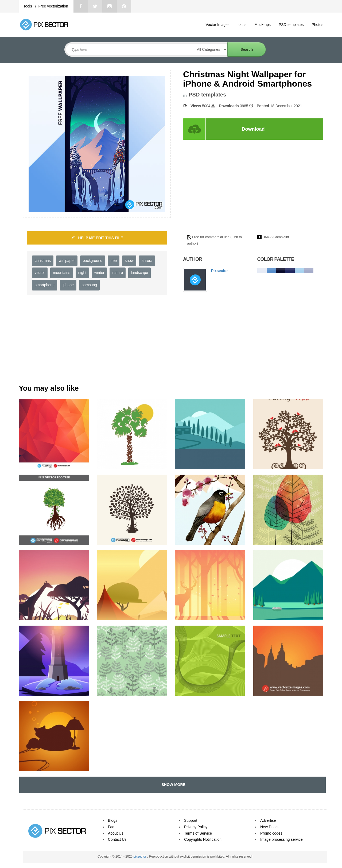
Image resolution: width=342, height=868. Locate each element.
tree (114, 261)
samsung (89, 285)
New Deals (269, 827)
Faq (111, 827)
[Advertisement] (228, 190)
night (82, 273)
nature (118, 273)
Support (191, 820)
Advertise (268, 820)
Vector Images (217, 25)
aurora (147, 261)
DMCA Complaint (276, 237)
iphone (68, 285)
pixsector (140, 857)
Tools (28, 6)
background (93, 261)
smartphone (45, 285)
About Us (116, 833)
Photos (317, 25)
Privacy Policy (196, 827)
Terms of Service (198, 833)
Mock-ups (263, 25)
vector (40, 273)
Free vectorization (53, 6)
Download (253, 129)
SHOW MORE (172, 785)
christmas (43, 261)
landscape (139, 273)
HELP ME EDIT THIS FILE (97, 238)
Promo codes (271, 833)
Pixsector (219, 271)
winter (99, 273)
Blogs (113, 820)
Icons (242, 25)
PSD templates (291, 25)
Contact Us (117, 839)
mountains (62, 273)
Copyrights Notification (203, 839)
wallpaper (67, 261)
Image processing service (281, 839)
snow (129, 261)
